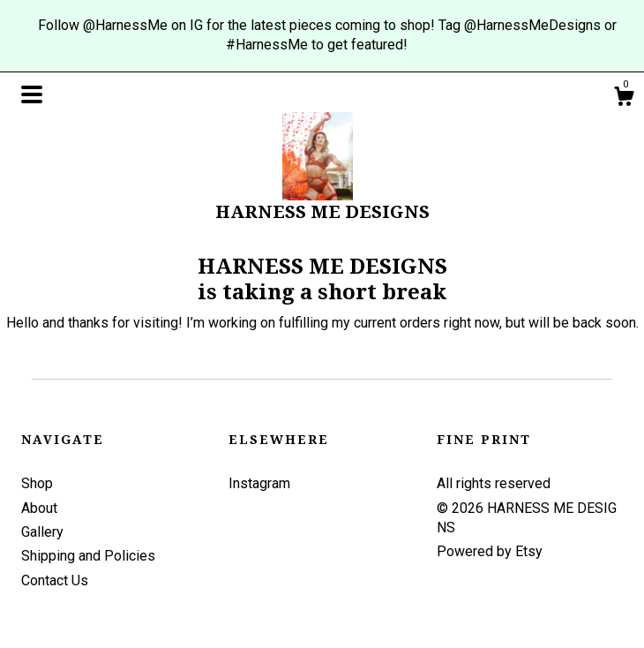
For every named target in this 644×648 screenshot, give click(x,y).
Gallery (42, 532)
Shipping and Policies (88, 556)
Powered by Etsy (490, 551)
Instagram (259, 483)
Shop (37, 483)
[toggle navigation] (32, 94)
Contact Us (55, 580)
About (39, 508)
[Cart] (624, 99)
